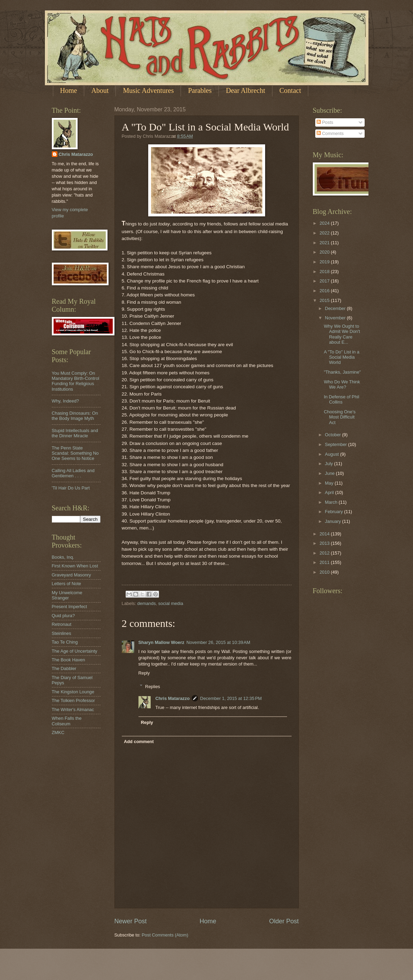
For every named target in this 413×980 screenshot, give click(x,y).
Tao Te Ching (65, 642)
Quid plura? (63, 616)
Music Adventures (148, 90)
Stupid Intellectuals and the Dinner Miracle (75, 433)
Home (69, 90)
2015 (325, 300)
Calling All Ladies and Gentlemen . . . (73, 473)
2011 (325, 562)
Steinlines (62, 633)
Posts (325, 122)
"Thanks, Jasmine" (342, 372)
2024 (325, 223)
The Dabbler (64, 668)
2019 (325, 262)
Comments (330, 133)
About (100, 90)
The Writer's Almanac (73, 710)
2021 (325, 243)
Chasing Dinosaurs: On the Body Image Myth (75, 416)
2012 (325, 553)
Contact (290, 90)
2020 (325, 252)
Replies (153, 686)
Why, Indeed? (66, 401)
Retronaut (62, 624)
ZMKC (58, 732)
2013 (325, 543)
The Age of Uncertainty (75, 651)
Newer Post (131, 921)
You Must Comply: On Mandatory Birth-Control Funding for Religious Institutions (76, 381)
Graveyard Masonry (72, 575)
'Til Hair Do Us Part (71, 488)
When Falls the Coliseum (67, 721)
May (330, 483)
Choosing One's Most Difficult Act (340, 417)
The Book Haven (69, 660)
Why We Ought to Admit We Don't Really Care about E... (342, 334)
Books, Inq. (63, 557)
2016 (325, 291)
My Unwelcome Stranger (67, 595)
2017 (325, 281)
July (329, 464)
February (335, 512)
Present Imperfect (70, 607)
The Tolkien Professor (73, 700)
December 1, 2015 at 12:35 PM (231, 698)
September (337, 444)
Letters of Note (66, 584)
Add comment (139, 742)
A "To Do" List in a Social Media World (342, 357)
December (336, 308)
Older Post (284, 921)
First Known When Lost (75, 566)
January (333, 521)
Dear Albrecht (245, 90)
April (330, 492)
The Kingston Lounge (73, 692)
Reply (144, 673)
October (333, 435)
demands (147, 603)
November (336, 318)
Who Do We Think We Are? (342, 384)
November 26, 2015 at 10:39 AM (219, 642)
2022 (325, 233)
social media (171, 603)
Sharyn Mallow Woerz (161, 642)
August (333, 454)
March (332, 502)
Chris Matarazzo (172, 698)
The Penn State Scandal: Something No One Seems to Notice (75, 453)
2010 (325, 572)
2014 (325, 534)
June (331, 473)
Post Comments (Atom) (165, 935)
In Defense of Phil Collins (342, 399)
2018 (325, 272)
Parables (200, 90)
